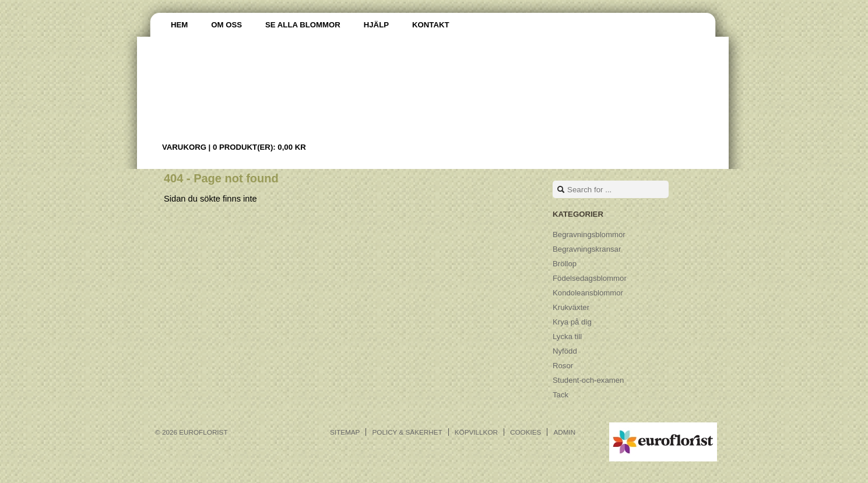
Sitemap (345, 432)
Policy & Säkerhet (407, 432)
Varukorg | (234, 147)
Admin (564, 432)
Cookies (526, 432)
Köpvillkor (476, 432)
